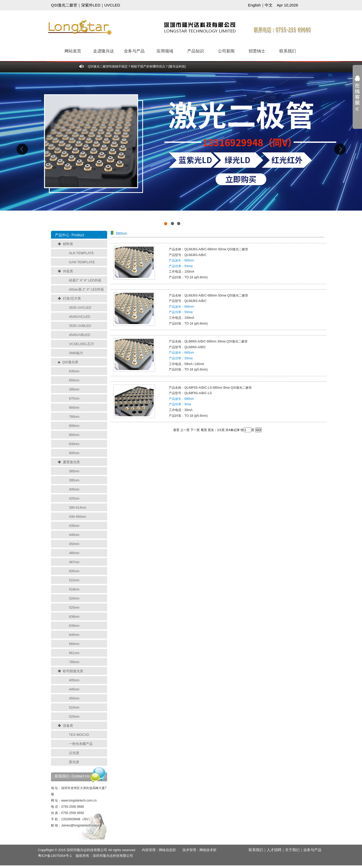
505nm (74, 571)
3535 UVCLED (80, 308)
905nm (74, 453)
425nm (74, 498)
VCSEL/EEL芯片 (82, 344)
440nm (74, 535)
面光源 (74, 762)
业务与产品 (134, 51)
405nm (74, 489)
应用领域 (165, 51)
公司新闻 (226, 51)
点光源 (74, 753)
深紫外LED (91, 5)
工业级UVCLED (181, 150)
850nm (74, 435)
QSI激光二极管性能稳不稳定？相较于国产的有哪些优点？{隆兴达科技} (137, 66)
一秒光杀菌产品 (81, 744)
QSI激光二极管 (64, 5)
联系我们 (288, 51)
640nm (74, 635)
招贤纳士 (257, 51)
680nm (74, 408)
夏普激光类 (71, 462)
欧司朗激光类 (73, 671)
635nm (74, 371)
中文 (269, 5)
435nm (74, 526)
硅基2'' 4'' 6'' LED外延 (85, 280)
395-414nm (77, 507)
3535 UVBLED (80, 326)
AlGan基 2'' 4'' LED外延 (87, 289)
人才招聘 (274, 850)
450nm (74, 544)
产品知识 (196, 51)
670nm (74, 398)
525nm (74, 607)
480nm (74, 553)
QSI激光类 (70, 362)
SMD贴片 (76, 353)
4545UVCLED (80, 317)
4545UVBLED (79, 335)
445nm (74, 689)
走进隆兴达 (104, 51)
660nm (74, 644)
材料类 (68, 244)
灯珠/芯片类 (72, 298)
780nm (74, 417)
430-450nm (77, 517)
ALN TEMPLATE (81, 253)
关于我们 (292, 850)
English (254, 5)
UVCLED (112, 5)
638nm (74, 617)
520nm (74, 598)
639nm (74, 626)
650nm (74, 380)
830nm (74, 444)
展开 (357, 97)
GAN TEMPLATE (82, 262)
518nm (74, 589)
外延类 (68, 271)
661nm (74, 653)
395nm (74, 389)
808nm (74, 426)
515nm (74, 580)
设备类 (68, 726)
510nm (74, 707)
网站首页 (73, 51)
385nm (74, 471)
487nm (74, 562)
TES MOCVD (79, 735)
